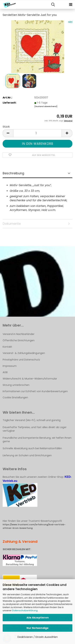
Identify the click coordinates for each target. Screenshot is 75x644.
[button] (8, 133)
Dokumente (12, 224)
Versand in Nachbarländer (19, 334)
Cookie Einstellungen (15, 397)
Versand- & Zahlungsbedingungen (24, 353)
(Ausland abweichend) (46, 106)
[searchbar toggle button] (53, 5)
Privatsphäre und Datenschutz (21, 360)
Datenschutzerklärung (25, 610)
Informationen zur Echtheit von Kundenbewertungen (35, 391)
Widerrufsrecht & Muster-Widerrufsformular (30, 379)
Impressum (10, 366)
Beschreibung (13, 173)
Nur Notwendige (37, 628)
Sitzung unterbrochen (16, 385)
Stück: (6, 127)
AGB (5, 372)
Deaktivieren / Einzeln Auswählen (38, 637)
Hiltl (70, 22)
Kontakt (7, 347)
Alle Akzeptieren (38, 618)
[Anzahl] (37, 133)
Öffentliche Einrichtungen (19, 340)
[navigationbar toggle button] (71, 5)
